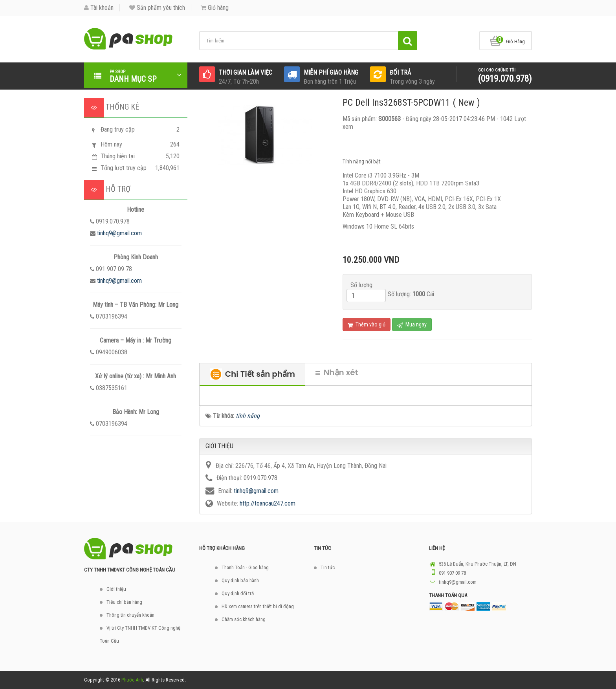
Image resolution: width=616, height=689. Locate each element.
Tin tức (328, 567)
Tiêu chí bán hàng (124, 602)
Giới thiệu (116, 589)
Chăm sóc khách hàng (244, 619)
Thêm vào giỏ (367, 325)
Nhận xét (337, 372)
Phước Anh (132, 680)
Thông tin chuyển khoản (130, 615)
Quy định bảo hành (240, 580)
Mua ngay (412, 325)
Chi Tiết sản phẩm (252, 374)
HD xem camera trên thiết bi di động (258, 606)
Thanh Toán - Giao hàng (245, 567)
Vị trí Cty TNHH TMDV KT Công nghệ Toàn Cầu (140, 634)
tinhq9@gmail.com (119, 233)
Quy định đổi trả (238, 593)
